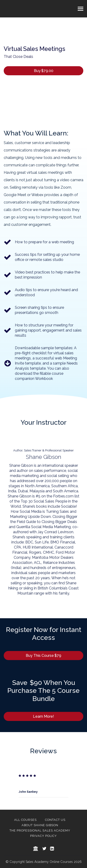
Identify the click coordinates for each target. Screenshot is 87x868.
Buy (44, 71)
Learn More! (43, 716)
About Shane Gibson (40, 825)
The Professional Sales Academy (40, 830)
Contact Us (55, 820)
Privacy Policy (43, 836)
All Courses (25, 820)
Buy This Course (43, 656)
